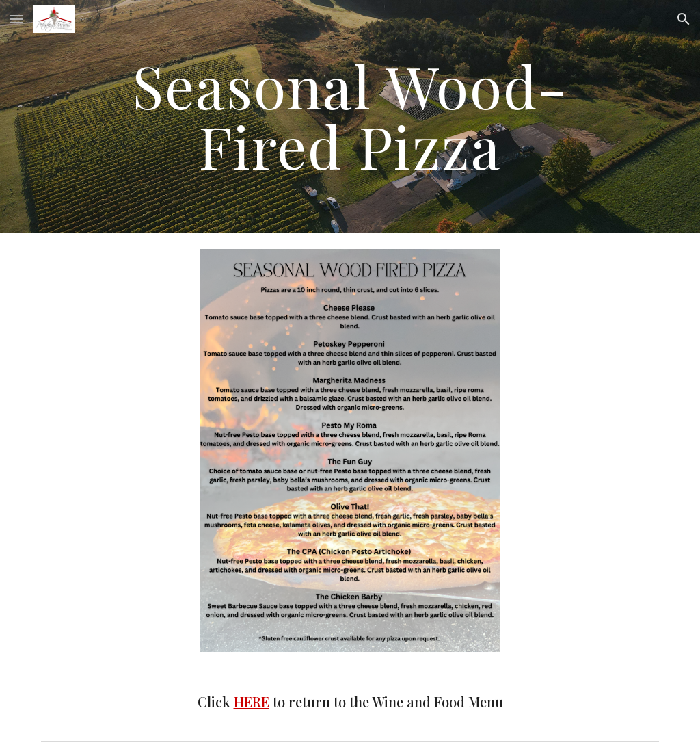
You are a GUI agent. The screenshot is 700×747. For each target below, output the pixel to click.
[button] (16, 19)
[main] (350, 117)
